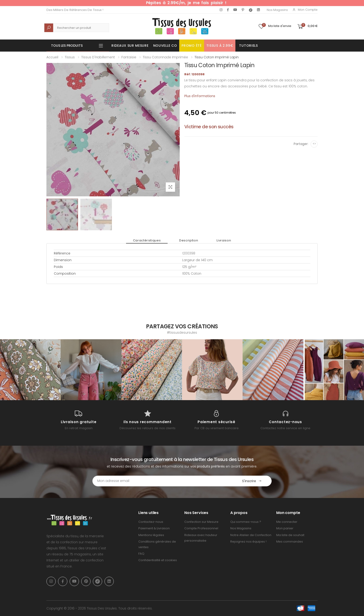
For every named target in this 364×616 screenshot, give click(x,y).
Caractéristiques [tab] (147, 240)
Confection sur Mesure (201, 522)
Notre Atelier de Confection (251, 535)
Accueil (52, 57)
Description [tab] (189, 240)
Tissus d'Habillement (98, 57)
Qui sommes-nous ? (246, 522)
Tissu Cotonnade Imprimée (165, 57)
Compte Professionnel (201, 528)
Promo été (192, 46)
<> (314, 144)
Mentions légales (151, 535)
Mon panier (285, 528)
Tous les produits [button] (67, 46)
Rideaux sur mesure (130, 46)
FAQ (141, 554)
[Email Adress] (162, 481)
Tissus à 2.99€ (220, 46)
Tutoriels (248, 46)
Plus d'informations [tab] (200, 96)
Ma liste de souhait (290, 535)
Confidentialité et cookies (158, 560)
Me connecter (287, 522)
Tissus (70, 57)
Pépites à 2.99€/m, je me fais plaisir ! (186, 3)
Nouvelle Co (165, 46)
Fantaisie (129, 57)
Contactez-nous (151, 522)
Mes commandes (290, 542)
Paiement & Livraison (154, 528)
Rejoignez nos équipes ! (248, 542)
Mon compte (305, 10)
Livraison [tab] (224, 240)
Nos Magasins (277, 10)
